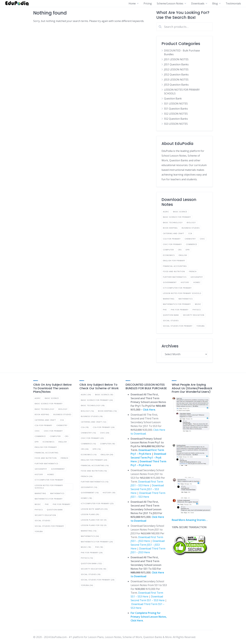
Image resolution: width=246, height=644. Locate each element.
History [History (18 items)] (109, 493)
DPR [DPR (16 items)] (97, 449)
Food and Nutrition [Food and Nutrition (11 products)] (174, 271)
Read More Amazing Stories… (190, 520)
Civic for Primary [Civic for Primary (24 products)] (172, 244)
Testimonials (233, 3)
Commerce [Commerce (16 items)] (88, 444)
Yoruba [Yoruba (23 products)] (201, 326)
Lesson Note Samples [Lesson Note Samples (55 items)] (94, 509)
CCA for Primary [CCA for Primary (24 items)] (104, 427)
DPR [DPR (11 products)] (188, 250)
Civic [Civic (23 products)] (202, 239)
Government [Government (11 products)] (170, 282)
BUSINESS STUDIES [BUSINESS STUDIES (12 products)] (191, 228)
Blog (215, 3)
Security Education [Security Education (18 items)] (94, 569)
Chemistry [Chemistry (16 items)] (88, 433)
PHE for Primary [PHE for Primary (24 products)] (180, 310)
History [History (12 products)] (185, 282)
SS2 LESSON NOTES (176, 114)
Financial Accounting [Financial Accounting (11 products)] (175, 266)
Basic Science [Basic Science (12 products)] (180, 212)
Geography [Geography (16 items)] (89, 487)
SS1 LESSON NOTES (176, 104)
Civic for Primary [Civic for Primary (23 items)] (92, 438)
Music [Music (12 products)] (198, 304)
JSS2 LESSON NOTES (176, 69)
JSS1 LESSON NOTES (176, 59)
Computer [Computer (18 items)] (108, 444)
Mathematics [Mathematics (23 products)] (186, 299)
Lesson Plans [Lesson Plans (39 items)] (90, 514)
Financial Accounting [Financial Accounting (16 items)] (95, 465)
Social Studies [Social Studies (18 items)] (91, 574)
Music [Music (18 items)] (86, 547)
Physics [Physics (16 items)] (87, 558)
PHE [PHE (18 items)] (99, 547)
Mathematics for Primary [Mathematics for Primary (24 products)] (177, 304)
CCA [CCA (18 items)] (85, 427)
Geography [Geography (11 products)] (197, 277)
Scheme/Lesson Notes (170, 3)
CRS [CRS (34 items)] (85, 449)
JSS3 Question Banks (176, 85)
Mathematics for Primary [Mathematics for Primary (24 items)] (97, 542)
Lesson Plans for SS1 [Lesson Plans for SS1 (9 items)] (94, 520)
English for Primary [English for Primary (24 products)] (174, 261)
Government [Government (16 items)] (90, 493)
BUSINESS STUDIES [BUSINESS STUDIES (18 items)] (92, 416)
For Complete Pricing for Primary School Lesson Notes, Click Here (149, 617)
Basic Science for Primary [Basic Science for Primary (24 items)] (97, 400)
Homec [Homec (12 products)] (197, 282)
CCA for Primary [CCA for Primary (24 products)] (172, 239)
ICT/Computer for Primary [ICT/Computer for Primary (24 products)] (177, 288)
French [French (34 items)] (87, 476)
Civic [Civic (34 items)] (105, 433)
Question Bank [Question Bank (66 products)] (171, 315)
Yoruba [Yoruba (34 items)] (87, 585)
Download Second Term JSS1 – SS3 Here (147, 489)
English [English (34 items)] (107, 455)
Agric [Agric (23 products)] (166, 212)
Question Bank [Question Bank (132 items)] (91, 563)
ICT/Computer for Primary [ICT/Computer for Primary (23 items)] (97, 503)
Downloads (198, 3)
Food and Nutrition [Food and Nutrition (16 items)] (94, 471)
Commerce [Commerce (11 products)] (191, 244)
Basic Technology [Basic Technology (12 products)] (173, 222)
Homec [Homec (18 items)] (86, 498)
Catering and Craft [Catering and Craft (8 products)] (174, 233)
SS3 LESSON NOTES (176, 124)
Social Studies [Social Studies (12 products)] (171, 321)
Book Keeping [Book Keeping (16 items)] (107, 411)
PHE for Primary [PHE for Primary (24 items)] (92, 553)
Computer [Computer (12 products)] (168, 250)
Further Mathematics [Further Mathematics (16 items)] (95, 482)
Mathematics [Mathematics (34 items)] (90, 536)
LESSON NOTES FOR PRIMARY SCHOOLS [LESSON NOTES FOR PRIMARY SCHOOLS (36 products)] (182, 293)
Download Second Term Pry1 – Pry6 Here (148, 458)
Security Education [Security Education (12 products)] (194, 315)
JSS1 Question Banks (176, 64)
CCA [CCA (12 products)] (190, 233)
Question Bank (173, 98)
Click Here (149, 410)
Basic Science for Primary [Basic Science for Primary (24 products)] (177, 217)
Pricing (148, 3)
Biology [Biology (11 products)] (191, 222)
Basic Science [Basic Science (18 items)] (104, 395)
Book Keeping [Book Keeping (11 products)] (170, 228)
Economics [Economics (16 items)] (89, 455)
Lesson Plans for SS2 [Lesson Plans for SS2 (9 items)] (94, 525)
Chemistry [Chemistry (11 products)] (190, 239)
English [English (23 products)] (183, 255)
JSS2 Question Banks (176, 75)
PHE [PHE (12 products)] (165, 310)
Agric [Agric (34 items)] (86, 395)
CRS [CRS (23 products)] (180, 250)
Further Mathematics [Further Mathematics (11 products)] (175, 277)
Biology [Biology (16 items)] (87, 411)
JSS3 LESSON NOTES (176, 80)
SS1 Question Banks (176, 109)
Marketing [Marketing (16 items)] (89, 531)
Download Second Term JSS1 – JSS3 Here (148, 545)
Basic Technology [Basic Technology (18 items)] (93, 405)
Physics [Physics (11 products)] (197, 310)
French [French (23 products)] (193, 271)
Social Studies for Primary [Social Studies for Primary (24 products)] (178, 326)
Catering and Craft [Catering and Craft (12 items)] (94, 422)
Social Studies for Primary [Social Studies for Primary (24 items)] (98, 580)
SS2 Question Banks (176, 119)
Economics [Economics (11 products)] (169, 255)
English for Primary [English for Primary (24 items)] (94, 460)
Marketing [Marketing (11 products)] (169, 299)
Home (132, 3)
